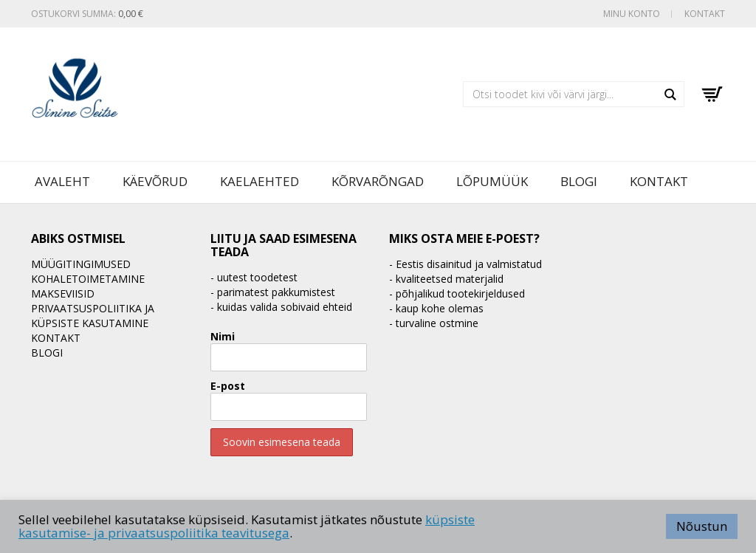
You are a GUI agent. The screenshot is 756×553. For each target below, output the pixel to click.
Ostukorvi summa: (87, 14)
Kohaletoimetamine (88, 279)
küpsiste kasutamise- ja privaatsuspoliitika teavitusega (247, 526)
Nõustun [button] (702, 526)
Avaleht (62, 181)
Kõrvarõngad (378, 181)
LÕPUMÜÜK (492, 181)
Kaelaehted (260, 181)
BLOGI (579, 181)
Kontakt (705, 14)
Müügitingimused (81, 264)
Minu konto (632, 14)
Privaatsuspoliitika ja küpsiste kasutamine (93, 316)
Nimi (223, 336)
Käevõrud (155, 181)
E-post (228, 386)
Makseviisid (63, 293)
